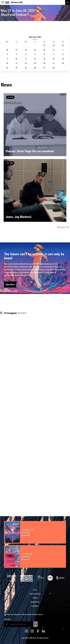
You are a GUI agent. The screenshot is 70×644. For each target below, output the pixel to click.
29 (35, 50)
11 (26, 59)
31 (54, 50)
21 (54, 63)
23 (44, 45)
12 (35, 59)
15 (63, 59)
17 (16, 63)
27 (16, 50)
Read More (10, 284)
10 (16, 59)
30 (44, 50)
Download (25, 534)
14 (54, 59)
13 (44, 59)
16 (7, 63)
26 (7, 50)
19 (35, 63)
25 (63, 45)
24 (54, 45)
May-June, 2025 (35, 37)
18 (26, 63)
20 (44, 63)
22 (63, 63)
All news (63, 227)
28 (26, 50)
